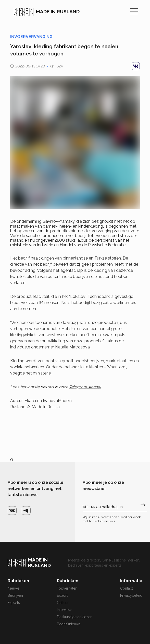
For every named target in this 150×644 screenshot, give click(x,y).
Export (62, 595)
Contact (127, 588)
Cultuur (63, 603)
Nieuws (14, 588)
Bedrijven (15, 595)
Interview (64, 610)
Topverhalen (67, 588)
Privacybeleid (131, 595)
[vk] (136, 66)
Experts (14, 603)
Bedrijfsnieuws (69, 624)
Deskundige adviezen (75, 617)
